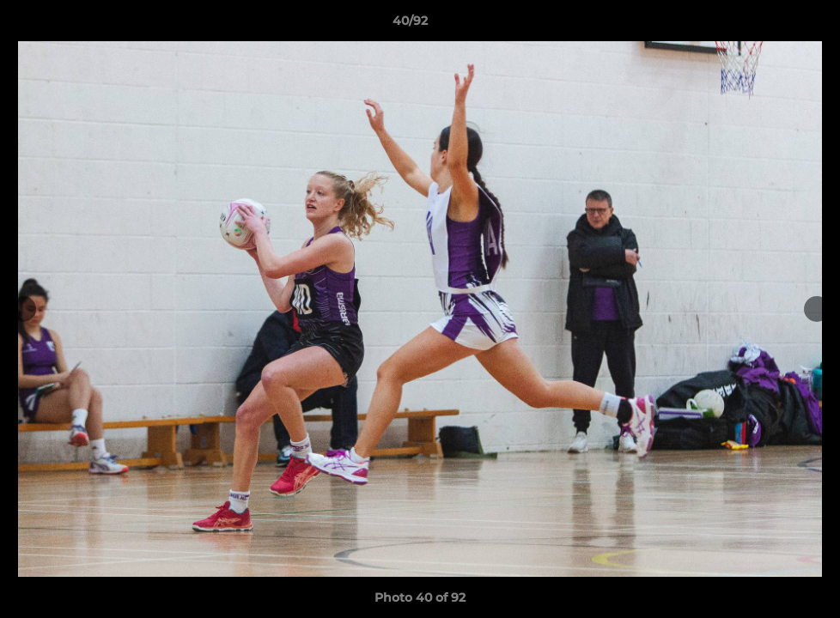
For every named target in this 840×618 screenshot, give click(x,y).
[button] (768, 25)
